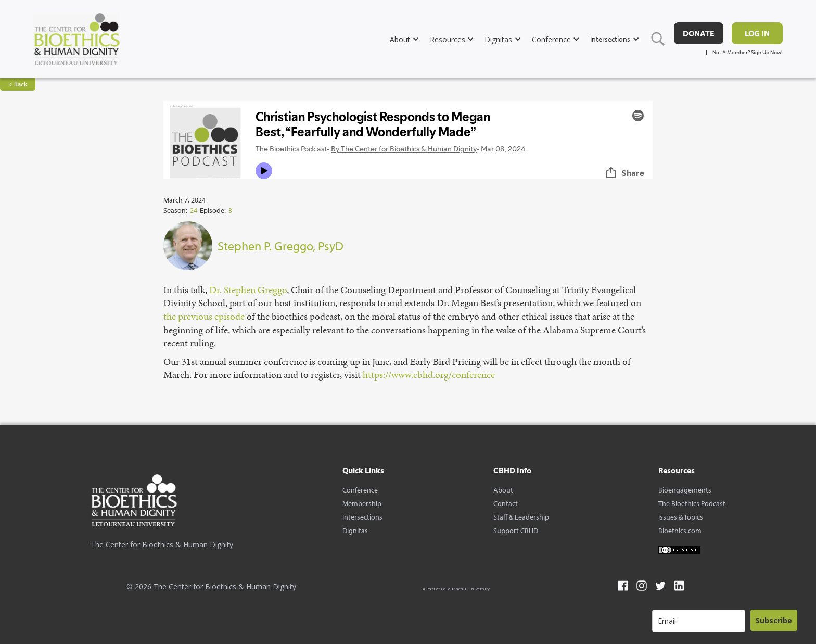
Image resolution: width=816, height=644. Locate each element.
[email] (699, 621)
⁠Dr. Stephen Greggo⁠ (248, 290)
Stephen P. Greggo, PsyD (280, 246)
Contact (506, 503)
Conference (360, 490)
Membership (362, 503)
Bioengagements (685, 490)
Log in (757, 33)
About (503, 490)
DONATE (699, 33)
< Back (18, 84)
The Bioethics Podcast (692, 503)
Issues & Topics (681, 517)
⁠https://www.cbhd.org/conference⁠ (429, 375)
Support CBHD (516, 531)
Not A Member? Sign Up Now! (748, 52)
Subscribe (774, 620)
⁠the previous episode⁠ (204, 316)
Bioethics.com (680, 531)
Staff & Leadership (521, 517)
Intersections (362, 517)
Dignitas (355, 531)
